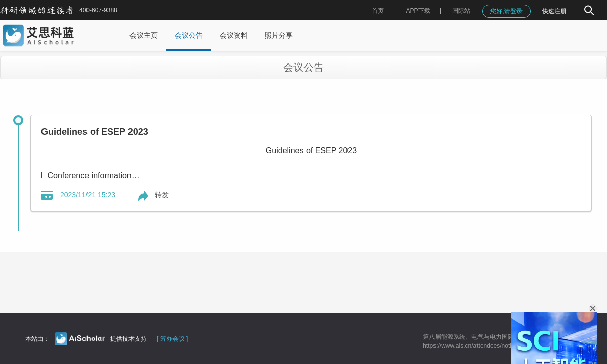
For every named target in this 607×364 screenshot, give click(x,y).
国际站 (461, 11)
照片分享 (279, 35)
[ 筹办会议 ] (172, 339)
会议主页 (144, 35)
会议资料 (234, 35)
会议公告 (189, 35)
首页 (378, 11)
